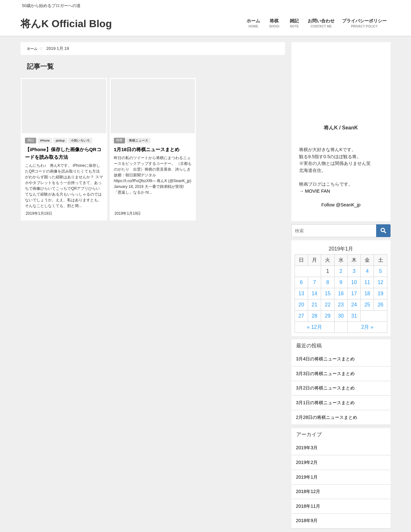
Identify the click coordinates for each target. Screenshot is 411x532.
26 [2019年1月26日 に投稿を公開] (381, 305)
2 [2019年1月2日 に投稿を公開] (341, 271)
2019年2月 (307, 462)
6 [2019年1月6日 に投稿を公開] (301, 282)
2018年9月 (307, 520)
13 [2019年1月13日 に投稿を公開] (301, 293)
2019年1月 (307, 477)
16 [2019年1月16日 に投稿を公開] (341, 293)
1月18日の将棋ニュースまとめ (148, 148)
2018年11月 (308, 506)
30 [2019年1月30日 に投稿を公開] (341, 316)
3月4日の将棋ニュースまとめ (325, 359)
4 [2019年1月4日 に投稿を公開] (367, 271)
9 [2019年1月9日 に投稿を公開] (341, 282)
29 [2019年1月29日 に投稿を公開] (328, 316)
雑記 (30, 139)
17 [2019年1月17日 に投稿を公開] (354, 293)
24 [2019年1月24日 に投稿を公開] (354, 305)
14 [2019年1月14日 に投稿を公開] (314, 293)
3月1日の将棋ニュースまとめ (325, 403)
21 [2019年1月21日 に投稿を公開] (314, 305)
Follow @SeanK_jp (341, 205)
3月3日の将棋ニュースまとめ (325, 374)
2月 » (367, 327)
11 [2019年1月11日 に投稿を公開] (367, 282)
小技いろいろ (81, 139)
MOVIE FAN (318, 191)
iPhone (46, 139)
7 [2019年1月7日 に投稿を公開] (315, 282)
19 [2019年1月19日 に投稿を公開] (381, 293)
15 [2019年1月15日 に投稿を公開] (328, 293)
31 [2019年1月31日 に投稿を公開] (354, 316)
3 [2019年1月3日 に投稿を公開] (354, 271)
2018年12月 (308, 491)
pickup (61, 139)
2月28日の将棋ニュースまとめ (327, 417)
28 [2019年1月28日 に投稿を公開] (314, 316)
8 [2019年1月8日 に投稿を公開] (328, 282)
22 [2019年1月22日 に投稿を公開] (328, 305)
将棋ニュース (139, 139)
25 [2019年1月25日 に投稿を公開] (367, 305)
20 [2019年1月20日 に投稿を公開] (301, 305)
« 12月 (315, 327)
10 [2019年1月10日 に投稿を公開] (354, 282)
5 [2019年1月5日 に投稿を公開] (380, 271)
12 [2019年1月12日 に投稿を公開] (381, 282)
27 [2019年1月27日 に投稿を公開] (301, 316)
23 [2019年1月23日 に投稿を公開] (341, 305)
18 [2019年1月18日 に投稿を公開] (367, 293)
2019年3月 (307, 448)
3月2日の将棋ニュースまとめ (325, 388)
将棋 (119, 139)
